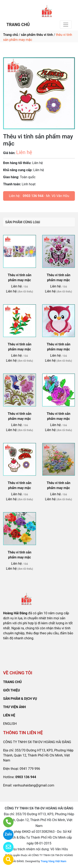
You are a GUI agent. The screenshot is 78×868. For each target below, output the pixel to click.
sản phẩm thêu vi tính (37, 35)
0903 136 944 (33, 196)
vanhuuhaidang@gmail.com (33, 785)
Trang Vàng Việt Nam (53, 861)
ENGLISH (10, 724)
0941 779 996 (30, 769)
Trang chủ (11, 35)
